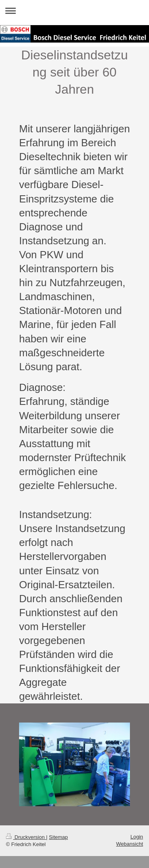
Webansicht (130, 844)
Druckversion (26, 837)
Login (137, 837)
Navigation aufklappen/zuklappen (74, 11)
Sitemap (58, 837)
